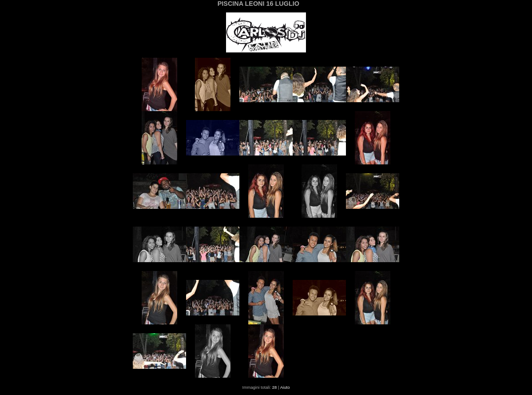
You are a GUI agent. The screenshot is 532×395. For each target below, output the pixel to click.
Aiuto (285, 387)
